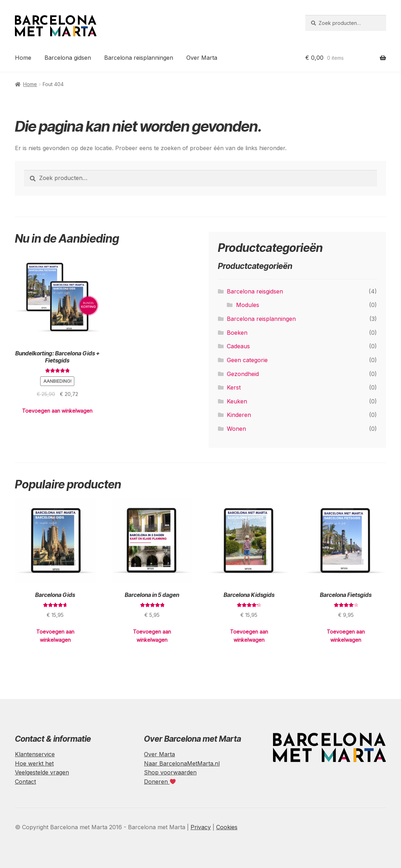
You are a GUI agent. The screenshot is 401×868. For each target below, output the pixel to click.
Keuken (237, 401)
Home (23, 58)
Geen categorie (247, 360)
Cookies (227, 827)
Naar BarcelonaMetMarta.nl (182, 763)
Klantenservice (35, 754)
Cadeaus (238, 346)
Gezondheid (243, 374)
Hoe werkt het (34, 763)
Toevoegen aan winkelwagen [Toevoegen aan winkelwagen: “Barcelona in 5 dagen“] (152, 636)
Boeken (237, 333)
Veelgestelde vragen (42, 772)
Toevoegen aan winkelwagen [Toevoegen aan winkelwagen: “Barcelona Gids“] (55, 636)
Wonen (236, 429)
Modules (248, 305)
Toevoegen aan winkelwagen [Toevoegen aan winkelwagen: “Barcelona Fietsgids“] (346, 636)
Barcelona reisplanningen (139, 58)
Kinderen (239, 415)
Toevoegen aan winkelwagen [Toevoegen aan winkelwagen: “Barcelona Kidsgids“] (249, 636)
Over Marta (202, 58)
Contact (25, 782)
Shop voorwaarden (170, 772)
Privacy (201, 827)
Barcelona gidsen (68, 58)
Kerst (234, 387)
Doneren (160, 782)
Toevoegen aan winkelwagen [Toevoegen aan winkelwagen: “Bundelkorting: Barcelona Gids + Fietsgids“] (57, 411)
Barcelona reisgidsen (255, 291)
